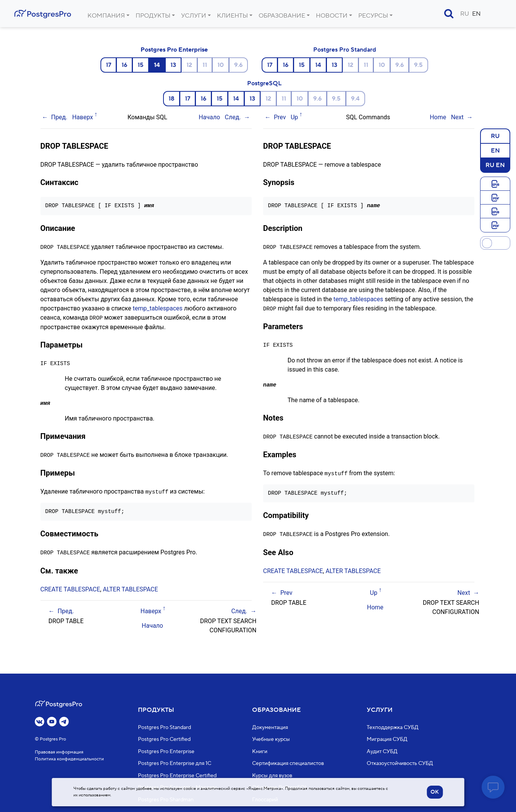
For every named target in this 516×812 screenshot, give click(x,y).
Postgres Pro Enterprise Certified (177, 776)
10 (221, 65)
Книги (260, 752)
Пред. (59, 117)
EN (476, 14)
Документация (270, 728)
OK (435, 792)
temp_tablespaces (158, 308)
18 (171, 99)
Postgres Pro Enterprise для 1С (175, 763)
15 (141, 65)
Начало (209, 117)
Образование (282, 16)
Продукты (153, 16)
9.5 (418, 65)
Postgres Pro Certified (164, 739)
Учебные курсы (271, 739)
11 (205, 65)
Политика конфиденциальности (69, 759)
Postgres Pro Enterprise (174, 50)
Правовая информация (59, 752)
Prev (280, 117)
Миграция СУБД (387, 739)
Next (457, 117)
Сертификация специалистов (288, 763)
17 (108, 65)
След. (233, 117)
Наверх (83, 117)
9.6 (238, 65)
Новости (332, 16)
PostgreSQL (264, 83)
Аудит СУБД (382, 752)
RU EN (495, 165)
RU (465, 14)
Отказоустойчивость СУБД (400, 763)
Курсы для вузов (272, 776)
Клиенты (232, 16)
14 (318, 65)
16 (124, 65)
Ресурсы (373, 16)
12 (189, 65)
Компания (106, 16)
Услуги (194, 16)
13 (173, 65)
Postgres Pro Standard (345, 50)
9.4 (355, 99)
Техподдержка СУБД (393, 728)
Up (294, 117)
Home (438, 117)
